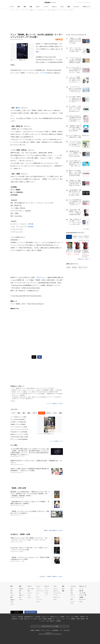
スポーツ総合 (31, 589)
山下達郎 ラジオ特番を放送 (18, 422)
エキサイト (88, 2)
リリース (81, 589)
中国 (11, 602)
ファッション (39, 599)
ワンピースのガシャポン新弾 (19, 427)
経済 (11, 591)
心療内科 (62, 617)
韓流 (20, 597)
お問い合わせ (67, 630)
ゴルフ (29, 595)
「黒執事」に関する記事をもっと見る (53, 530)
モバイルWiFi (34, 619)
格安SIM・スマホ (84, 617)
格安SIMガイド (15, 619)
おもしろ (54, 7)
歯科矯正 (83, 619)
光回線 (22, 619)
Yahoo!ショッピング (83, 267)
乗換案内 (73, 619)
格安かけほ (27, 619)
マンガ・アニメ (40, 591)
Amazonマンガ (75, 237)
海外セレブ (22, 595)
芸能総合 (21, 589)
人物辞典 (81, 597)
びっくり (47, 589)
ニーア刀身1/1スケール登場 (18, 417)
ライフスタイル (57, 593)
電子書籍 (58, 621)
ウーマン (58, 619)
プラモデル (81, 237)
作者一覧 (81, 591)
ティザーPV (44, 73)
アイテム (68, 617)
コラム (62, 7)
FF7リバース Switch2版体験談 (19, 439)
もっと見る (86, 229)
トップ (13, 413)
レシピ (63, 619)
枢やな (18, 108)
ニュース (12, 7)
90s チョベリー (57, 597)
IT (37, 595)
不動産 (78, 619)
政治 (11, 593)
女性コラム (56, 591)
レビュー (38, 589)
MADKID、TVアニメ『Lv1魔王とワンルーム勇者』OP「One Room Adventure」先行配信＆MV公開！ (35, 392)
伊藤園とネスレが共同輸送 (18, 424)
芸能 (31, 7)
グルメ (38, 597)
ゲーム (38, 593)
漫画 (69, 7)
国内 (19, 7)
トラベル (55, 595)
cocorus (40, 619)
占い (54, 619)
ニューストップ (81, 2)
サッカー (30, 593)
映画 (20, 591)
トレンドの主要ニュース (56, 441)
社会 (11, 589)
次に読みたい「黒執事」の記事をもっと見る (51, 577)
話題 (63, 591)
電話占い (77, 617)
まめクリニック (45, 617)
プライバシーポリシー (46, 630)
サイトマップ (82, 599)
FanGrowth (38, 617)
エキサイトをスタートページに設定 (50, 626)
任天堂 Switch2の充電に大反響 (19, 437)
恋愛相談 (50, 619)
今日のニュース (87, 7)
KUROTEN (21, 617)
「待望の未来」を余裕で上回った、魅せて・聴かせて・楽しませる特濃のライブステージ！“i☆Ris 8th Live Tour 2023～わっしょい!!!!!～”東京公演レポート (36, 398)
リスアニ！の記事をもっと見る (55, 404)
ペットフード (43, 621)
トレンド (46, 7)
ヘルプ (81, 602)
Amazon (69, 267)
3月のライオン (41, 277)
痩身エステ (53, 621)
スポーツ (38, 7)
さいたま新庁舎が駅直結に (18, 419)
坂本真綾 (31, 227)
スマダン (55, 589)
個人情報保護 (55, 630)
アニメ (69, 237)
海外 (25, 7)
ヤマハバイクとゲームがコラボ (19, 429)
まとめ (12, 595)
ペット (46, 595)
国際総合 (12, 600)
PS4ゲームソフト (87, 237)
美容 (87, 619)
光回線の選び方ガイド (29, 617)
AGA (48, 621)
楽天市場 (74, 267)
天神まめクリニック (55, 617)
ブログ (72, 617)
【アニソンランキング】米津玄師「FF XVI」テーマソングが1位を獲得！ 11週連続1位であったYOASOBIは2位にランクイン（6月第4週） (37, 394)
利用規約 (38, 630)
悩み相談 (45, 619)
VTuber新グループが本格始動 (19, 432)
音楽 (20, 593)
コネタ (46, 591)
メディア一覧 (82, 593)
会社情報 (32, 630)
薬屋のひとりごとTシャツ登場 (19, 434)
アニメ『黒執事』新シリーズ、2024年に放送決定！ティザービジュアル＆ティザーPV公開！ (33, 388)
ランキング (76, 7)
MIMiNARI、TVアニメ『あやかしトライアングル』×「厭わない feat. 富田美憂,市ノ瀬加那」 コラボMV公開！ (37, 390)
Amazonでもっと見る (83, 259)
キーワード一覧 (83, 595)
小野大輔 (31, 224)
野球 (29, 591)
